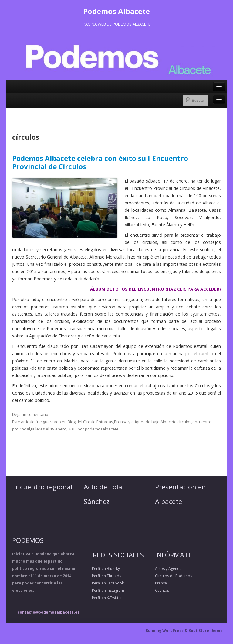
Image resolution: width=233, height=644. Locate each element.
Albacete (169, 422)
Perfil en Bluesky (102, 569)
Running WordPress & (167, 630)
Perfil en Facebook (104, 583)
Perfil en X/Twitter (103, 598)
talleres (38, 429)
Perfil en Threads (102, 576)
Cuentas (162, 590)
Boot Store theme (206, 630)
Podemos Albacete (116, 11)
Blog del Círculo (82, 422)
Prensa (121, 422)
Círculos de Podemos (174, 576)
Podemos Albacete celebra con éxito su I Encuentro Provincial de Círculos (100, 163)
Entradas (105, 422)
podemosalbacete (102, 429)
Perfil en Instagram (104, 590)
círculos (184, 422)
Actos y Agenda (168, 569)
